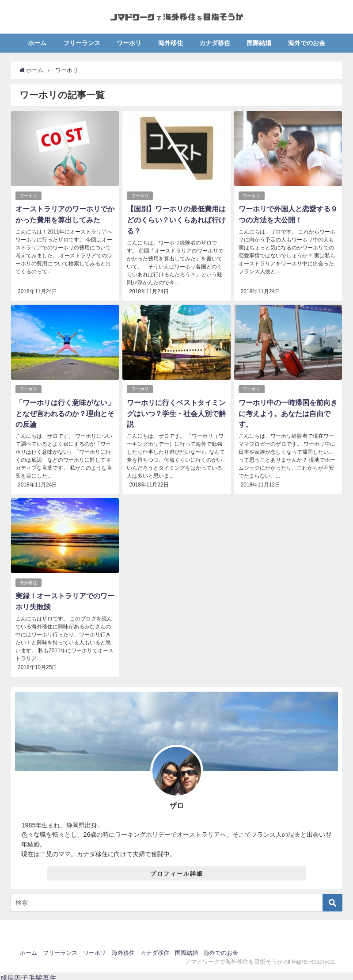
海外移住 (171, 43)
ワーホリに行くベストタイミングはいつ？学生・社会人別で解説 (176, 412)
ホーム (37, 43)
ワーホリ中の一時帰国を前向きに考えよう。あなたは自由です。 (288, 412)
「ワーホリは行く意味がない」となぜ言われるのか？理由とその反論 (65, 412)
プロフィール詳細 (177, 871)
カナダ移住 (215, 43)
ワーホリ (129, 43)
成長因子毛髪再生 (28, 975)
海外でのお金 (307, 43)
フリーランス (82, 43)
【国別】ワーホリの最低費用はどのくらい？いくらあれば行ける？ (176, 219)
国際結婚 (259, 43)
